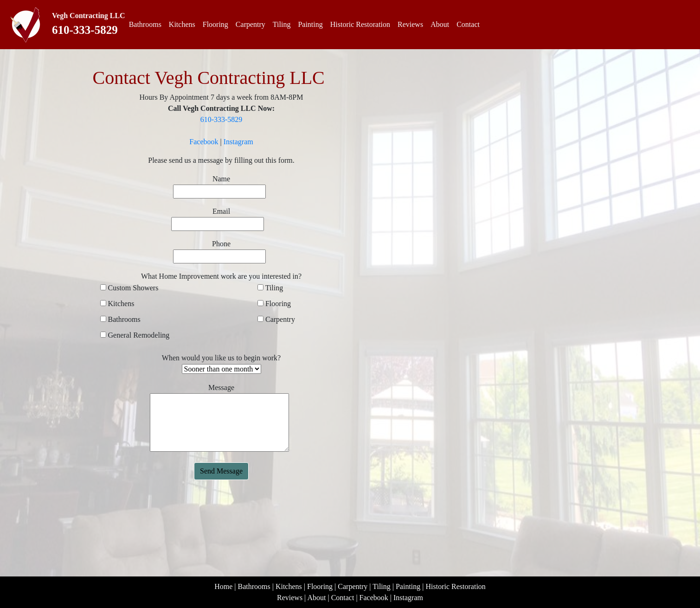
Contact (468, 24)
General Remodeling (138, 335)
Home (223, 586)
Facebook (204, 142)
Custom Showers (132, 288)
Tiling (282, 24)
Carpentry (250, 24)
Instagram (238, 142)
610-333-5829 (85, 30)
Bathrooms (145, 24)
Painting (310, 24)
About (440, 24)
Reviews (410, 24)
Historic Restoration (360, 24)
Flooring (215, 24)
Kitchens (182, 24)
